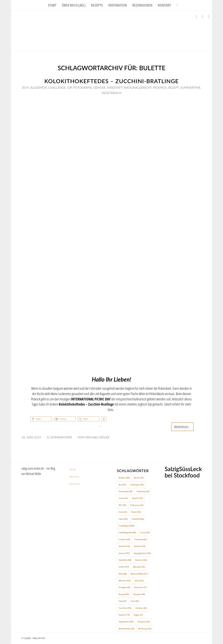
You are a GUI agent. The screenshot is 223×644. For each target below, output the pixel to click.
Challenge (57, 87)
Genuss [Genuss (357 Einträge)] (124, 553)
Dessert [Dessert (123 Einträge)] (137, 498)
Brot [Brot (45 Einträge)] (122, 485)
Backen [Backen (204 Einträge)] (124, 478)
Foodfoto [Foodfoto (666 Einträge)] (138, 519)
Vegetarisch (111, 93)
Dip (70, 87)
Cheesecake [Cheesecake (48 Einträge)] (126, 491)
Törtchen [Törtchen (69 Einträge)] (141, 608)
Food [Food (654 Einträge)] (123, 519)
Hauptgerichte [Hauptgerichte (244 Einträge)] (142, 553)
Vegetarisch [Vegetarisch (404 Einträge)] (126, 622)
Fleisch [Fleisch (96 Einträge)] (136, 512)
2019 (25, 87)
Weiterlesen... (182, 427)
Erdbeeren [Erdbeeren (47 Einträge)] (137, 505)
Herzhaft (115, 87)
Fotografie (83, 87)
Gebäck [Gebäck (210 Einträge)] (124, 546)
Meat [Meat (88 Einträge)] (123, 574)
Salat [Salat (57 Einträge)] (123, 601)
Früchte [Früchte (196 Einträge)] (124, 539)
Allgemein (39, 87)
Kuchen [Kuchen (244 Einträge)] (141, 560)
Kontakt (72, 469)
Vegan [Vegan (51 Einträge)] (138, 615)
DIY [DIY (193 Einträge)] (122, 505)
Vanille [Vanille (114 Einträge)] (124, 615)
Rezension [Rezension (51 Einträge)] (140, 587)
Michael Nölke (97, 437)
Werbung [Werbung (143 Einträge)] (145, 628)
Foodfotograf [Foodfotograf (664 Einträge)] (127, 526)
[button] (41, 419)
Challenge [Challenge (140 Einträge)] (137, 485)
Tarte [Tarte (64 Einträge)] (135, 601)
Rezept (174, 87)
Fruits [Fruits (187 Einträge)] (145, 532)
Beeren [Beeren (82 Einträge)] (139, 478)
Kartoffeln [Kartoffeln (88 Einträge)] (125, 560)
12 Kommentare (59, 437)
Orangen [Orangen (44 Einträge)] (124, 587)
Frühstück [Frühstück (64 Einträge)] (140, 539)
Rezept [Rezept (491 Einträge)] (124, 594)
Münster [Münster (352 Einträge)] (125, 580)
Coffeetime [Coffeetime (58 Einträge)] (143, 491)
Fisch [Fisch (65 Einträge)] (123, 512)
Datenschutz (75, 484)
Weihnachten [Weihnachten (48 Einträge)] (126, 628)
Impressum (74, 476)
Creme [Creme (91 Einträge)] (123, 498)
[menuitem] (52, 5)
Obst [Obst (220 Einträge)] (139, 580)
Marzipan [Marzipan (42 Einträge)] (139, 567)
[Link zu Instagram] (203, 17)
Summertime (190, 87)
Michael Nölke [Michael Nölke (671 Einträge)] (139, 574)
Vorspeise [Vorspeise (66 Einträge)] (144, 622)
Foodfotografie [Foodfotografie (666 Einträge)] (127, 532)
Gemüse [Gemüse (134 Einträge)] (140, 546)
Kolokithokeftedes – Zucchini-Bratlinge (111, 81)
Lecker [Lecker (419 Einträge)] (124, 567)
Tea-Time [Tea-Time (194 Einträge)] (125, 608)
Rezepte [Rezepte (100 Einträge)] (139, 594)
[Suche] (176, 5)
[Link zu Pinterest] (209, 17)
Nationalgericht (138, 87)
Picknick (160, 87)
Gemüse (100, 87)
